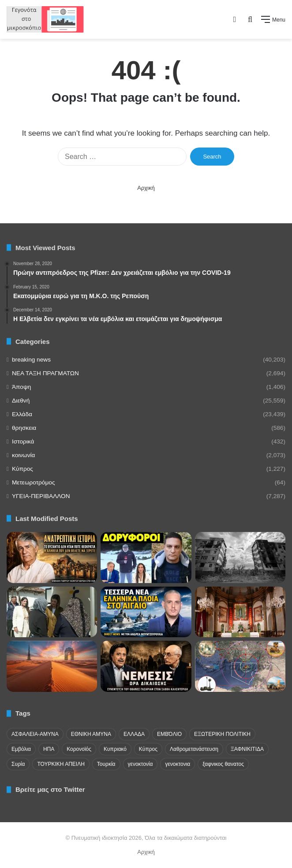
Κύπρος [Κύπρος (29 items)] (148, 749)
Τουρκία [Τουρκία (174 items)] (106, 764)
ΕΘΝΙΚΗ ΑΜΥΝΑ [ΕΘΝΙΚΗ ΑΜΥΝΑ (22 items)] (91, 734)
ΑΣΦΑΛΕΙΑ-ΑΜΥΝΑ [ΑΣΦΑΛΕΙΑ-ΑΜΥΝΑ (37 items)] (35, 734)
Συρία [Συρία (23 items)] (18, 764)
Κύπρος (22, 469)
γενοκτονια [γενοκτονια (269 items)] (178, 764)
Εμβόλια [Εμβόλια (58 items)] (21, 749)
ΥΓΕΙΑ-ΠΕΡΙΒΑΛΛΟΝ (41, 496)
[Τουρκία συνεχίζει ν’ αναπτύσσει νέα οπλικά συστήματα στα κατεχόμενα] (240, 666)
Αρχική (146, 188)
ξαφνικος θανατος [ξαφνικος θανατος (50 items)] (223, 764)
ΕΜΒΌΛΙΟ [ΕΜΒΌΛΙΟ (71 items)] (169, 734)
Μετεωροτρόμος (33, 482)
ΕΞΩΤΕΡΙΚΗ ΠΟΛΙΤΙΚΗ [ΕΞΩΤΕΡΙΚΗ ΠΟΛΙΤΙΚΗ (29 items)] (222, 734)
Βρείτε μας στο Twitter (50, 789)
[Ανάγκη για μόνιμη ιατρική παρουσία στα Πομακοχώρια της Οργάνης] (52, 612)
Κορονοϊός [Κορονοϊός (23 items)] (79, 749)
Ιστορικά (23, 441)
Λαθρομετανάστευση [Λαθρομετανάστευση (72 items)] (194, 749)
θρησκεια (24, 428)
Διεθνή (21, 401)
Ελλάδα (22, 414)
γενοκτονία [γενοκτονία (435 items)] (140, 764)
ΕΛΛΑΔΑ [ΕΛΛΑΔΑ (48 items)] (134, 734)
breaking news (31, 360)
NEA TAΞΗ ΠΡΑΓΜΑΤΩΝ (45, 373)
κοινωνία (23, 455)
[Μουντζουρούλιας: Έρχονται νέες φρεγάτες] (146, 612)
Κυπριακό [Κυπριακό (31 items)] (115, 749)
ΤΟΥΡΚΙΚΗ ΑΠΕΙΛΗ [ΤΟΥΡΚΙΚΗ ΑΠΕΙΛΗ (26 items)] (61, 764)
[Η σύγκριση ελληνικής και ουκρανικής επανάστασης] (240, 558)
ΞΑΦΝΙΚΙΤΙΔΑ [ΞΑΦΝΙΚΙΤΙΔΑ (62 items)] (247, 749)
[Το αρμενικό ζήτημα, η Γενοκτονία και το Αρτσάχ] (146, 666)
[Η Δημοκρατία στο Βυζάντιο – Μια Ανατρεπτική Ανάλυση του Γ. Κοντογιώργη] (52, 558)
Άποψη (21, 387)
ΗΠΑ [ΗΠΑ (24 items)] (49, 749)
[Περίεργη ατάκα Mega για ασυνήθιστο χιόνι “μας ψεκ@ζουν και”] (146, 558)
